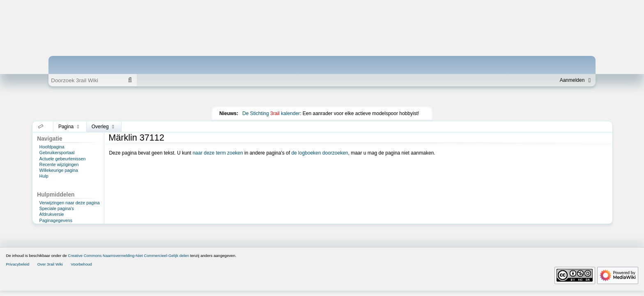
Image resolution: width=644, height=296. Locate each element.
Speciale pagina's (57, 208)
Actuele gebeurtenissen (63, 159)
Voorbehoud (81, 264)
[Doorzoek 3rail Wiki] (86, 80)
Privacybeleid (17, 264)
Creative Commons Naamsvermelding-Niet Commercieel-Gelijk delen (128, 256)
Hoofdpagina (52, 147)
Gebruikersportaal (57, 153)
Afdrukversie (52, 214)
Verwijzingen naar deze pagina (70, 203)
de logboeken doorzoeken (320, 153)
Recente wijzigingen (59, 164)
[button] (41, 127)
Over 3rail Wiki (50, 264)
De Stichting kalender (271, 113)
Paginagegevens (56, 220)
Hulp (44, 176)
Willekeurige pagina (59, 170)
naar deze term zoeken (218, 153)
